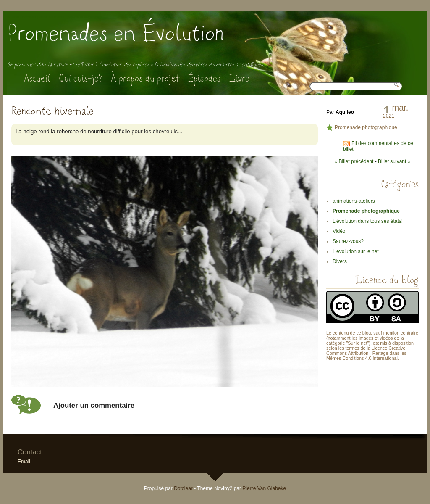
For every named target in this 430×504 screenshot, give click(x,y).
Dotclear (183, 488)
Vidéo (339, 231)
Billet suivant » (394, 161)
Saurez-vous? (348, 241)
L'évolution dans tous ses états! (368, 221)
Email (24, 462)
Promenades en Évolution (116, 33)
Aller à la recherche (85, 17)
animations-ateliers (354, 201)
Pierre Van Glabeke (264, 488)
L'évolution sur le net (356, 251)
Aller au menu (52, 17)
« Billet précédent (354, 161)
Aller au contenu (22, 17)
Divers (340, 261)
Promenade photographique (366, 127)
